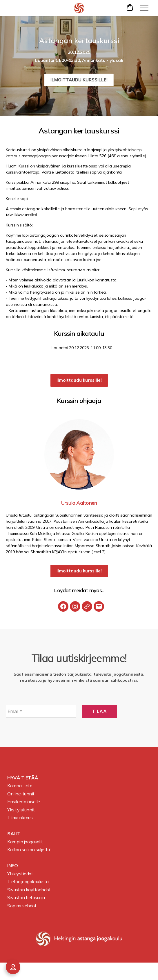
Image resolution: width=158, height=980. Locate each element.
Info (12, 865)
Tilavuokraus (20, 817)
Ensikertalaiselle (24, 802)
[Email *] (41, 711)
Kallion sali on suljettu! (29, 849)
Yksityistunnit (21, 810)
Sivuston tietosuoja (26, 897)
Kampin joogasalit (25, 842)
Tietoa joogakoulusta (28, 881)
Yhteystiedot (20, 874)
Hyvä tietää (23, 778)
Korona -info (20, 786)
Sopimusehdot (22, 906)
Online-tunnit (21, 794)
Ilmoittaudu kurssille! (79, 80)
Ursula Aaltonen (79, 503)
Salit (14, 833)
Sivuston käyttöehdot (29, 890)
